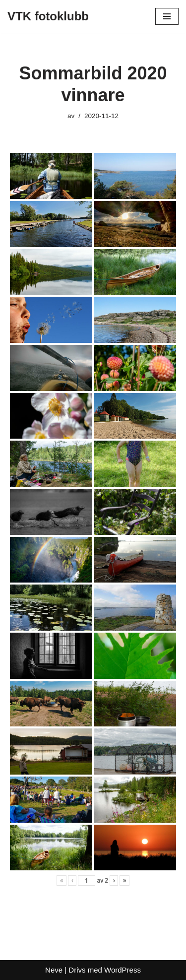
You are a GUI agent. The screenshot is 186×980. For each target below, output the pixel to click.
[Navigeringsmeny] (167, 16)
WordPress (123, 970)
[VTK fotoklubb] (48, 16)
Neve (54, 970)
